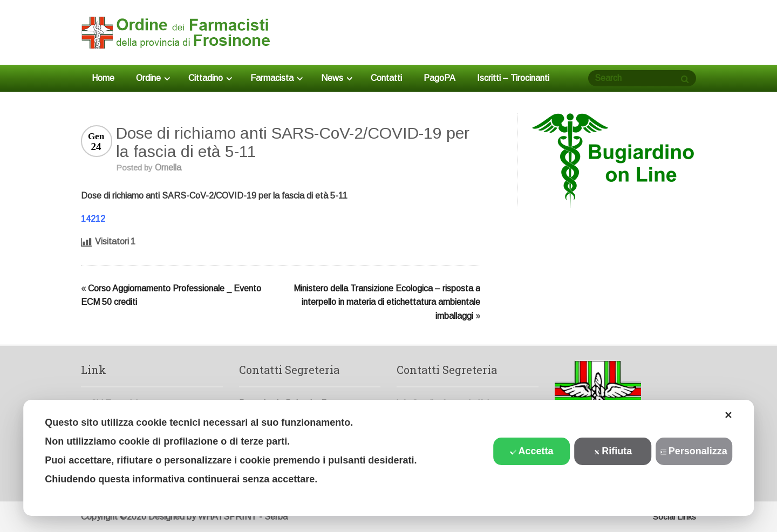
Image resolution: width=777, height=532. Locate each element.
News (337, 78)
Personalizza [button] (694, 451)
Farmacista (277, 78)
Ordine (153, 78)
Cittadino (210, 78)
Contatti (386, 78)
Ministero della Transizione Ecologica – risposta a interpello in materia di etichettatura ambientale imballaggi (387, 302)
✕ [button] (728, 415)
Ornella (168, 168)
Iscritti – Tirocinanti (513, 78)
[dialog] (388, 458)
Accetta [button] (532, 451)
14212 (93, 219)
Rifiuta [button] (613, 451)
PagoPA (439, 78)
